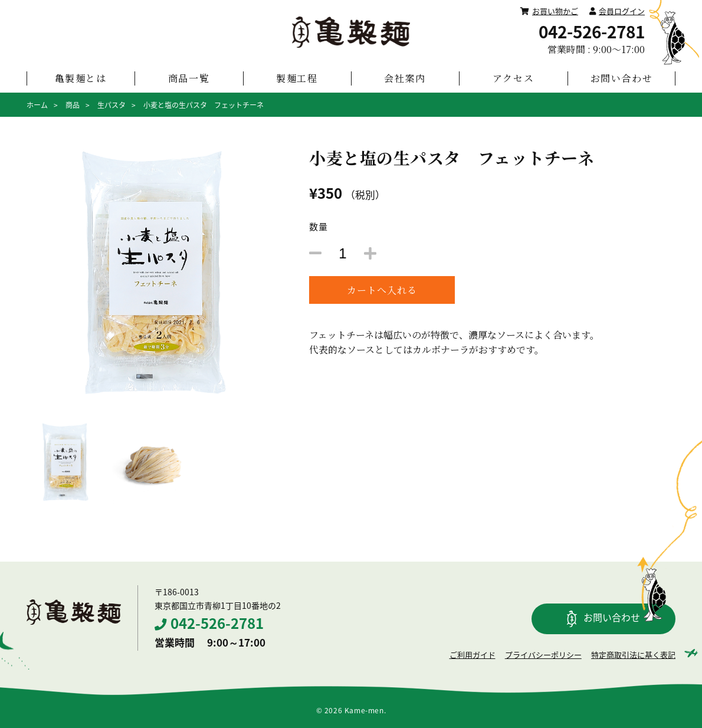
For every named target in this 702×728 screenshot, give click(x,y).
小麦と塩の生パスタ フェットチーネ (204, 105)
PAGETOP (670, 524)
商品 (73, 105)
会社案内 (405, 78)
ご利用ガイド (473, 655)
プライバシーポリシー (543, 655)
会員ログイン (617, 11)
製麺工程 (297, 78)
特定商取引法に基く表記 (633, 655)
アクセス (513, 78)
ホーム (37, 105)
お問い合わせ (622, 78)
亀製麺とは (81, 78)
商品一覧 (189, 78)
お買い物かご (549, 11)
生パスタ (111, 105)
